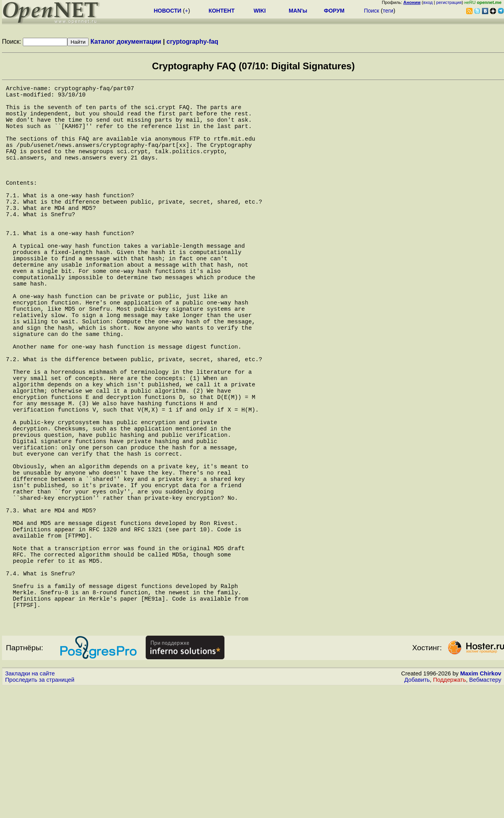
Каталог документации (126, 42)
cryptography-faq (193, 42)
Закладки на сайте (30, 804)
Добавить (417, 811)
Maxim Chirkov (481, 804)
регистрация (449, 2)
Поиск (372, 11)
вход (428, 2)
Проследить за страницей (40, 811)
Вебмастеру (485, 811)
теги (388, 11)
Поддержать (450, 811)
